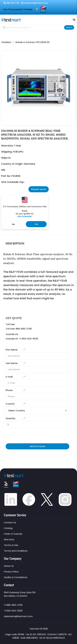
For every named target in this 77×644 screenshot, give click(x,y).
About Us (9, 566)
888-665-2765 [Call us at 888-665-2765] (13, 3)
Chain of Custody (13, 534)
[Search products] (35, 27)
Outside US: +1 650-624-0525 (22, 339)
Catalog (8, 528)
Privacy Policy (11, 572)
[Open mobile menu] (74, 20)
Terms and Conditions (16, 551)
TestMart (6, 42)
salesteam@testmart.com (18, 616)
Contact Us (10, 523)
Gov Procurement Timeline (18, 9)
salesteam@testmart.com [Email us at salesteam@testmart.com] (36, 3)
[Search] (69, 27)
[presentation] (48, 436)
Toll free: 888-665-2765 (19, 329)
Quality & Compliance (16, 577)
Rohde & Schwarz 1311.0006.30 (33, 42)
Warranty (9, 540)
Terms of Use (11, 545)
